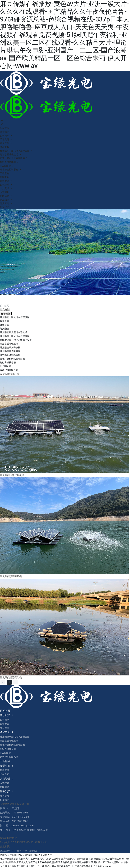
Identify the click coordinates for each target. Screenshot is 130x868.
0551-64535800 (20, 817)
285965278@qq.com (23, 826)
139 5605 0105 (20, 813)
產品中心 (13, 299)
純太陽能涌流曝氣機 (11, 678)
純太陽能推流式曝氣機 (12, 475)
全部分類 (6, 314)
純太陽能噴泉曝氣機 (11, 576)
